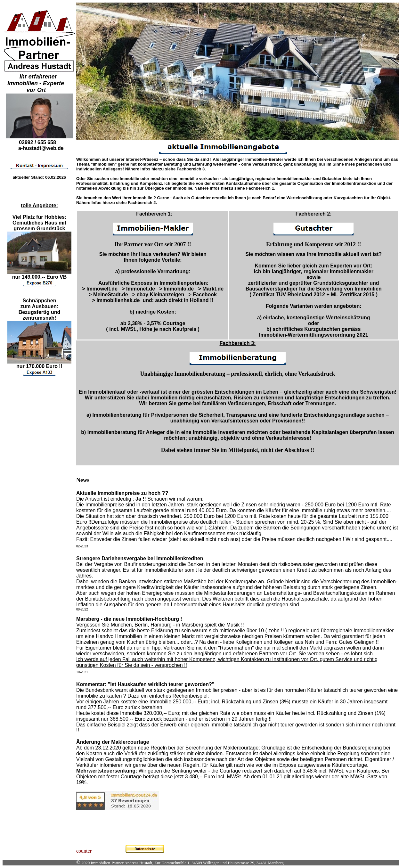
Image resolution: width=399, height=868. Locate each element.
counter (84, 851)
